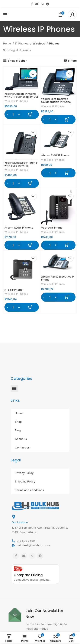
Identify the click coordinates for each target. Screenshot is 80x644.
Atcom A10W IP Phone (55, 156)
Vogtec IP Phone (52, 228)
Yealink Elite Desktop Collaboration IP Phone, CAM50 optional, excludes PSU (58, 104)
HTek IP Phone (14, 290)
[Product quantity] (13, 114)
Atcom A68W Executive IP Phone (58, 278)
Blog (18, 430)
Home (7, 43)
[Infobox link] (40, 619)
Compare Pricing (28, 575)
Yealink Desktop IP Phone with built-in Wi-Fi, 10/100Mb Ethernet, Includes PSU (21, 167)
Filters (72, 61)
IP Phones (22, 43)
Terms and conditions (29, 490)
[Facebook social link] (32, 4)
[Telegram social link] (48, 4)
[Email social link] (37, 4)
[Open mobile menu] (5, 15)
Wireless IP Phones (16, 101)
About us (21, 439)
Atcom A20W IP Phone (19, 228)
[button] (22, 114)
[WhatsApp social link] (42, 4)
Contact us (22, 447)
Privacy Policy (24, 473)
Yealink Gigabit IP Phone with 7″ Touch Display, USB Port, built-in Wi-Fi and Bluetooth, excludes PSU (22, 98)
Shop (18, 422)
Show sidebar (17, 61)
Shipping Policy (25, 481)
